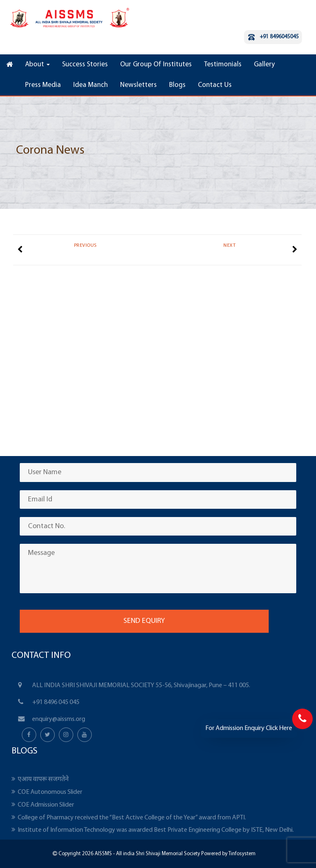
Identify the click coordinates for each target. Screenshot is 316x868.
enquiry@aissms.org (59, 719)
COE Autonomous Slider (50, 792)
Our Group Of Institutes (156, 64)
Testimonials (223, 64)
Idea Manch (91, 85)
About (37, 64)
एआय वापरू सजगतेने (43, 779)
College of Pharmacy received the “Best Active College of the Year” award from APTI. (132, 818)
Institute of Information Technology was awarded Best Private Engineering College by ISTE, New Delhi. (156, 830)
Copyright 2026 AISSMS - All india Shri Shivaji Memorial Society (129, 854)
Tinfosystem (242, 854)
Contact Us (215, 85)
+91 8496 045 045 (56, 702)
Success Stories (85, 64)
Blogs (177, 85)
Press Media (43, 85)
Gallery (264, 64)
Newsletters (138, 85)
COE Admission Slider (46, 805)
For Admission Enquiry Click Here (249, 728)
